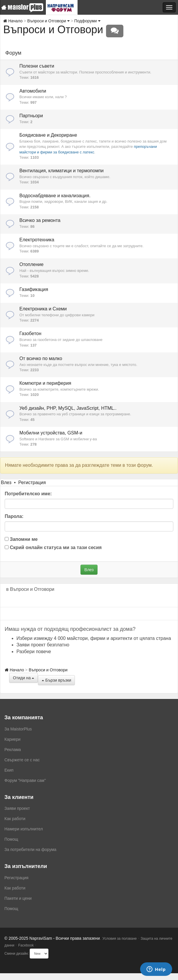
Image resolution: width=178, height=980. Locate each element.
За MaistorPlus (18, 729)
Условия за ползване (120, 939)
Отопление (31, 264)
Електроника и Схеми (43, 309)
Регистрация (32, 483)
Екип (9, 770)
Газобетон (30, 333)
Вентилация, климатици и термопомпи (62, 171)
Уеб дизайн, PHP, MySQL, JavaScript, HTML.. (68, 408)
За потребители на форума (30, 849)
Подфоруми (87, 21)
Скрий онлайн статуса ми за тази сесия (53, 547)
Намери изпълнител (24, 829)
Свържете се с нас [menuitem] (22, 760)
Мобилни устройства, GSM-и (51, 433)
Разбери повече (34, 652)
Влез (6, 483)
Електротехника (37, 240)
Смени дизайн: (17, 954)
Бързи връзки (56, 680)
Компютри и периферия (45, 383)
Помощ (11, 839)
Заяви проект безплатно (43, 645)
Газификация (34, 289)
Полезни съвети (37, 66)
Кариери (12, 739)
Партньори (31, 116)
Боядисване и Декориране (48, 135)
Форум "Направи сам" (25, 780)
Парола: (14, 516)
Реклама (13, 750)
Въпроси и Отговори (48, 21)
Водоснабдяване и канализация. (55, 196)
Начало (13, 21)
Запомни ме (21, 539)
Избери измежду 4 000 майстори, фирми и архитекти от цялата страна (94, 638)
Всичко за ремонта (40, 220)
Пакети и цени (18, 898)
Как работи (15, 819)
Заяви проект (17, 808)
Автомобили (33, 91)
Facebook (26, 945)
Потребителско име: (28, 494)
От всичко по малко (41, 358)
